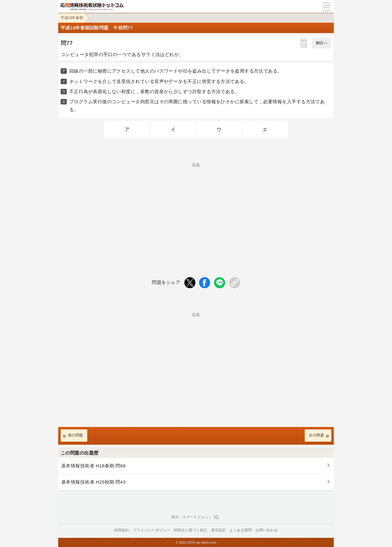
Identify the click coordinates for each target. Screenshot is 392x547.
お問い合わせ (267, 530)
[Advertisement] (196, 210)
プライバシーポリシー (152, 530)
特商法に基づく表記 (190, 530)
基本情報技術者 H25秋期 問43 (93, 482)
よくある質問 (241, 530)
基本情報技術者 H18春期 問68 (93, 466)
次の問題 (316, 435)
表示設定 (219, 530)
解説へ (322, 43)
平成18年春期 (72, 18)
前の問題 (76, 435)
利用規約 (122, 530)
